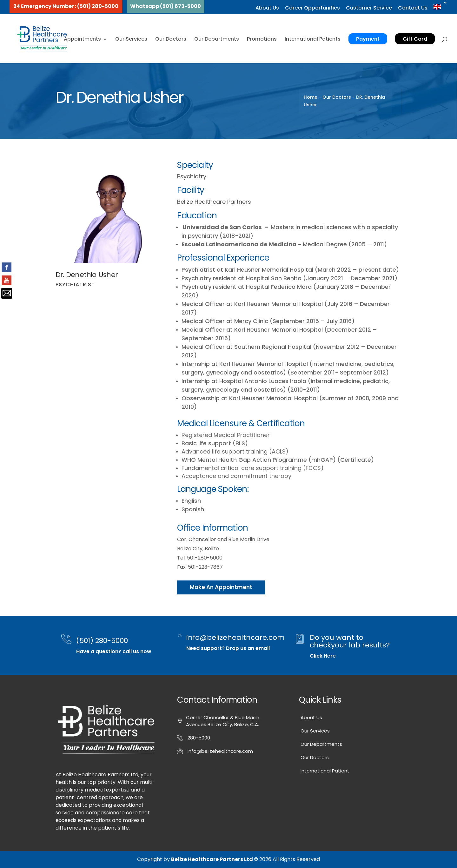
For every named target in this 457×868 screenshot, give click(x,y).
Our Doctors (171, 39)
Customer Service (369, 8)
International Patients (313, 39)
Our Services (131, 39)
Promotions (262, 39)
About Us (267, 8)
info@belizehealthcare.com (235, 637)
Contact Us (413, 8)
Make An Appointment (221, 587)
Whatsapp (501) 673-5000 (166, 6)
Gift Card (415, 39)
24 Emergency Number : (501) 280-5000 (66, 6)
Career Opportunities (312, 8)
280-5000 (199, 738)
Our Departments (217, 39)
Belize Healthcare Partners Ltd (212, 859)
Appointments (82, 39)
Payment (368, 39)
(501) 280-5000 (102, 641)
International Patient (325, 771)
